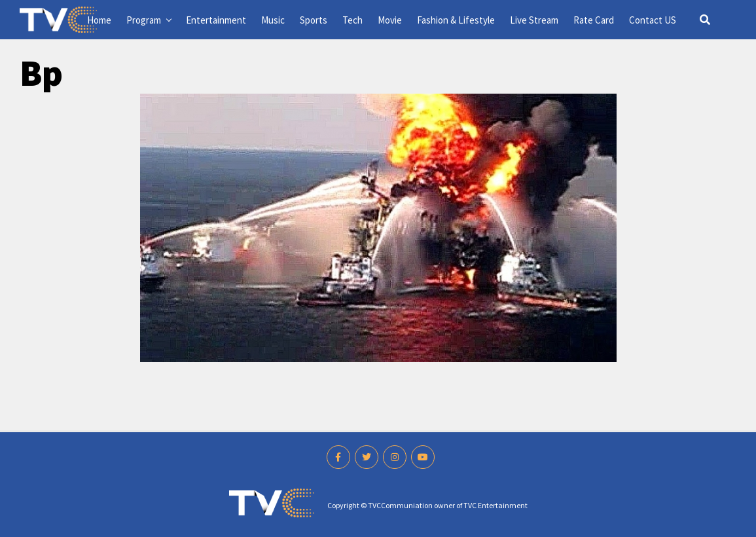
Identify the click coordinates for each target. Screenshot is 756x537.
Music (273, 20)
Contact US (653, 20)
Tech (352, 20)
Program (144, 20)
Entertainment (216, 20)
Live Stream (534, 20)
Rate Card (594, 20)
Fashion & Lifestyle (456, 20)
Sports (314, 20)
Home (99, 20)
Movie (390, 20)
